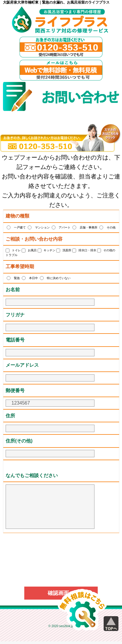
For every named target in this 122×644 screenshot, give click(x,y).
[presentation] (61, 551)
